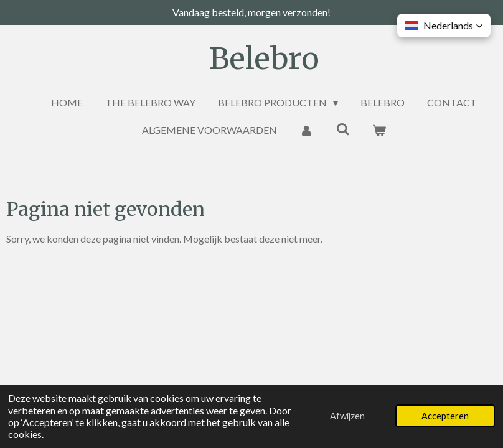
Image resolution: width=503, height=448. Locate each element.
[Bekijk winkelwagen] (379, 130)
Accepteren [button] (445, 416)
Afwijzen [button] (347, 416)
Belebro (264, 58)
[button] (444, 26)
